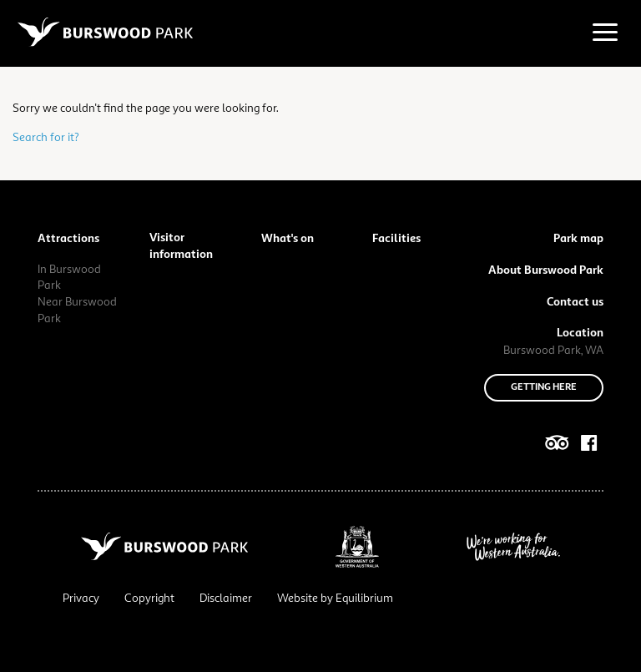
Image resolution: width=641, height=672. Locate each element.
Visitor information (181, 246)
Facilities (396, 239)
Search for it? (46, 138)
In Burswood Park (69, 278)
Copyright (149, 599)
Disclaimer (226, 599)
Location (580, 333)
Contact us (575, 302)
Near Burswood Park (77, 311)
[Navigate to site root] (105, 32)
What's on (288, 239)
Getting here (544, 387)
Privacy (81, 599)
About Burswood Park (546, 270)
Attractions (68, 239)
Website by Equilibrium (335, 599)
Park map (578, 239)
